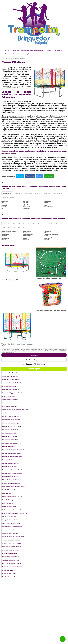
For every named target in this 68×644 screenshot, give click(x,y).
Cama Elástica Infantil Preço (11, 557)
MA (19, 227)
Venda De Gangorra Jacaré (10, 533)
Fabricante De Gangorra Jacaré (11, 453)
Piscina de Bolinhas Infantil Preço (12, 563)
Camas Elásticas (7, 403)
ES (14, 224)
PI (9, 227)
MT (62, 224)
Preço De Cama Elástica (9, 507)
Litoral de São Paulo (9, 197)
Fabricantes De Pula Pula (10, 466)
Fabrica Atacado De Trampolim (11, 423)
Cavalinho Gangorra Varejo (10, 406)
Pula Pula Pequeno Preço (10, 577)
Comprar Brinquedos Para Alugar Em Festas (15, 410)
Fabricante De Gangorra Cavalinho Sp (13, 450)
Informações (26, 54)
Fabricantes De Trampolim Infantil (12, 470)
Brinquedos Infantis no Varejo (11, 550)
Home (7, 50)
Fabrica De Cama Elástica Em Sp (12, 426)
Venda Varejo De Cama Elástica (11, 540)
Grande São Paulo (59, 193)
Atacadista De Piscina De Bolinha (12, 383)
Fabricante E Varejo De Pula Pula (12, 463)
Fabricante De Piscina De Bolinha (12, 456)
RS (29, 224)
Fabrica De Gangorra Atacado (11, 436)
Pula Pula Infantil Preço (9, 573)
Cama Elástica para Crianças (12, 280)
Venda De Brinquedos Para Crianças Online (15, 530)
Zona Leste (47, 193)
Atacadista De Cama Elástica (11, 380)
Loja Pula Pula (6, 493)
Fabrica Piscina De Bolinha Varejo (12, 473)
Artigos (48, 50)
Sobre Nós (15, 50)
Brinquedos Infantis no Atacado (12, 547)
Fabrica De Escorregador (10, 433)
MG (9, 224)
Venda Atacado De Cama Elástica (12, 527)
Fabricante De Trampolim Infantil (12, 460)
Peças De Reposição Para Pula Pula (48, 278)
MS (57, 224)
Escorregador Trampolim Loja (11, 420)
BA (39, 224)
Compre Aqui (34, 355)
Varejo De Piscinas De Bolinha (11, 523)
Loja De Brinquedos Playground (12, 490)
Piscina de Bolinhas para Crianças (12, 567)
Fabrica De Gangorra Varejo (10, 440)
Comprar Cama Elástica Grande (12, 543)
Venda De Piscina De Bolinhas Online (13, 537)
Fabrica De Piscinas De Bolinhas (12, 443)
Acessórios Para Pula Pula (10, 376)
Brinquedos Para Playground (11, 390)
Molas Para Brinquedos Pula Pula (12, 497)
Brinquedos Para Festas (9, 386)
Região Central (7, 193)
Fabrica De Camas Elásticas (10, 430)
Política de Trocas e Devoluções (32, 50)
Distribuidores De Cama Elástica (12, 416)
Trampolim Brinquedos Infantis (11, 520)
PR (19, 224)
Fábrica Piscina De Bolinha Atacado (13, 480)
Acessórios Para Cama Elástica (11, 373)
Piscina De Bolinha (8, 503)
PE (34, 224)
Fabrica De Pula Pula (8, 446)
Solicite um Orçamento (34, 360)
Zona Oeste (29, 193)
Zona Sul (38, 193)
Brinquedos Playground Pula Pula (12, 393)
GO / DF (50, 224)
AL (24, 227)
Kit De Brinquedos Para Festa (11, 483)
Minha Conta (58, 50)
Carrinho (8, 54)
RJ (4, 224)
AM (4, 227)
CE (44, 224)
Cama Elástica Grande (9, 396)
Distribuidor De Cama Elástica (11, 413)
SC (24, 224)
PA (14, 227)
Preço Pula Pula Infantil (9, 570)
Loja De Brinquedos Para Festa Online (13, 487)
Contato (16, 54)
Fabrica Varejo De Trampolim (11, 477)
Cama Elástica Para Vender (10, 400)
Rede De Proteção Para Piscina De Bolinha (51, 310)
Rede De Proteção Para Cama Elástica (13, 510)
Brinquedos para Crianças (10, 553)
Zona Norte (18, 193)
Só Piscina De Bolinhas (9, 517)
